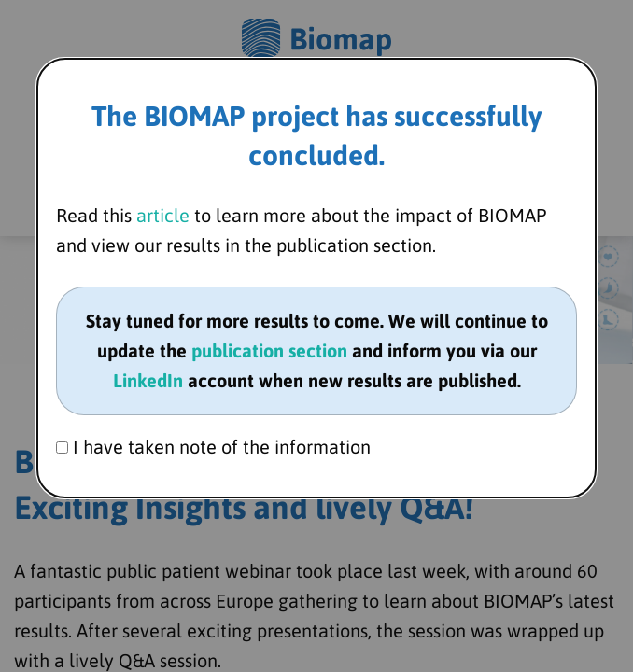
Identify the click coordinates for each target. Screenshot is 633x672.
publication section (269, 350)
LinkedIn (148, 380)
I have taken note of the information (213, 447)
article (163, 215)
